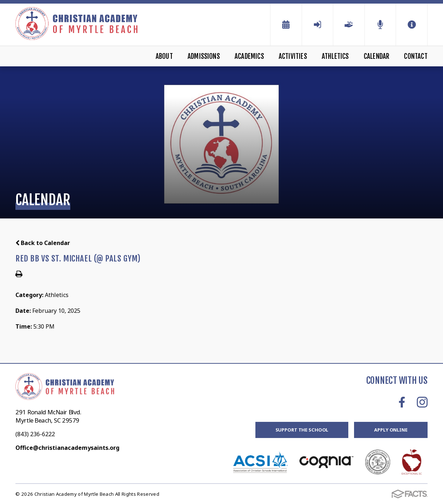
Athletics (335, 56)
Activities (293, 56)
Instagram (422, 402)
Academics (249, 56)
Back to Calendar (43, 243)
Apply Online (391, 430)
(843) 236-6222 (35, 434)
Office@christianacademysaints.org (67, 448)
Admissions (204, 56)
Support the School (302, 430)
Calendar (377, 56)
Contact (416, 56)
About (164, 56)
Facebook (402, 402)
